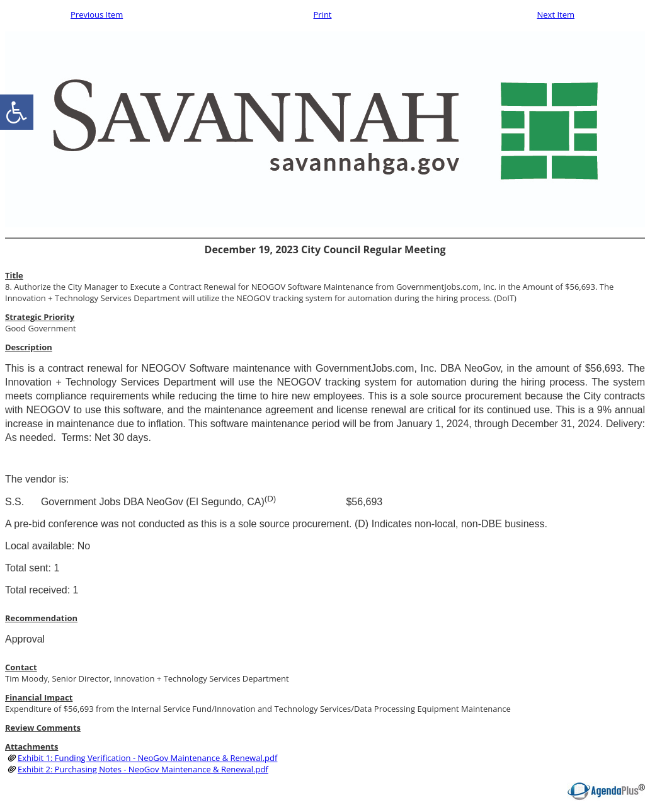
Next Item (556, 14)
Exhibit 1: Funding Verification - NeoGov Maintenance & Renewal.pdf (147, 758)
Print (322, 14)
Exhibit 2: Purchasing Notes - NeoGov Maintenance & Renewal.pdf (143, 769)
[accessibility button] (17, 112)
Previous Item (97, 14)
